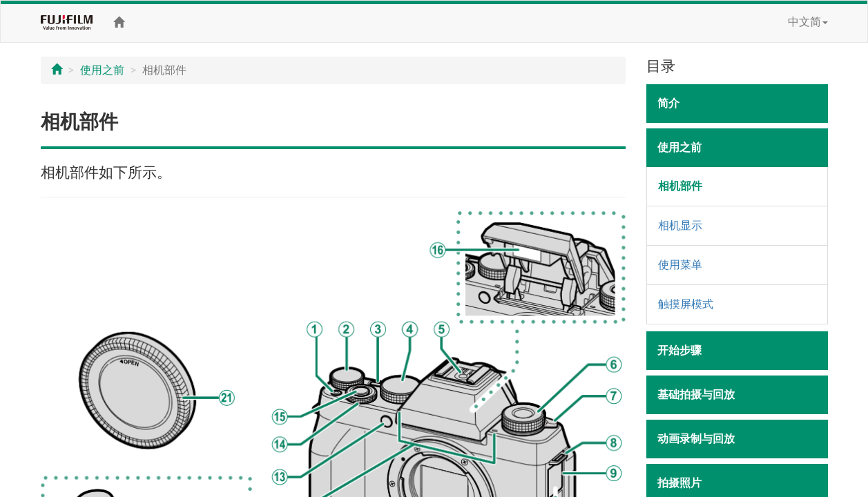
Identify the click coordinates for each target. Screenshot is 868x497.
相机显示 (680, 225)
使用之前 (102, 70)
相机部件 (680, 186)
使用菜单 (680, 265)
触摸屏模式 (686, 304)
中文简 (808, 22)
